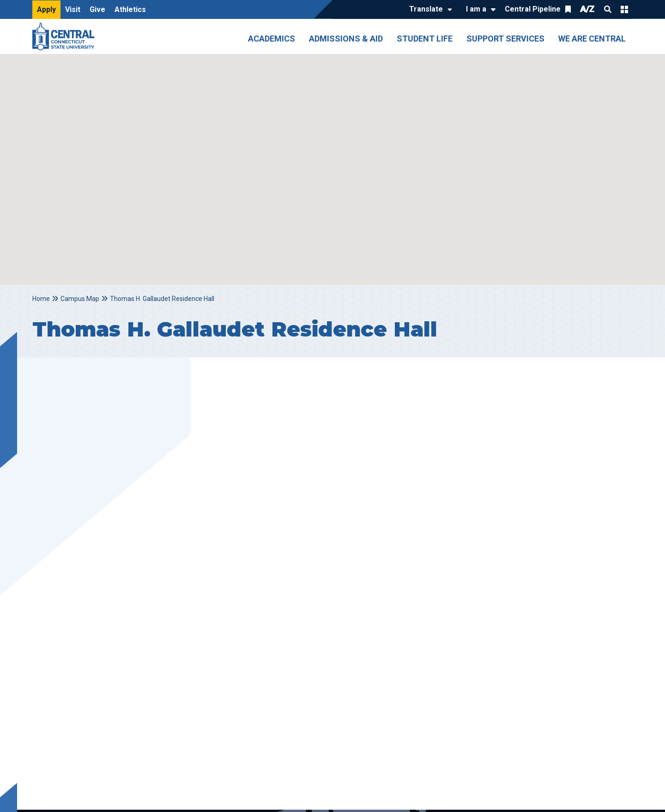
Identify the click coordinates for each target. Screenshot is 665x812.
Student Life (425, 39)
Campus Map (80, 299)
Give (97, 9)
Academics (272, 39)
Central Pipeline (533, 9)
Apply (46, 9)
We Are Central (592, 39)
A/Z (587, 9)
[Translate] (428, 10)
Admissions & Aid (346, 39)
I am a (476, 9)
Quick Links (624, 9)
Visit (73, 9)
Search (608, 9)
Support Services (505, 39)
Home (41, 299)
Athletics (130, 9)
